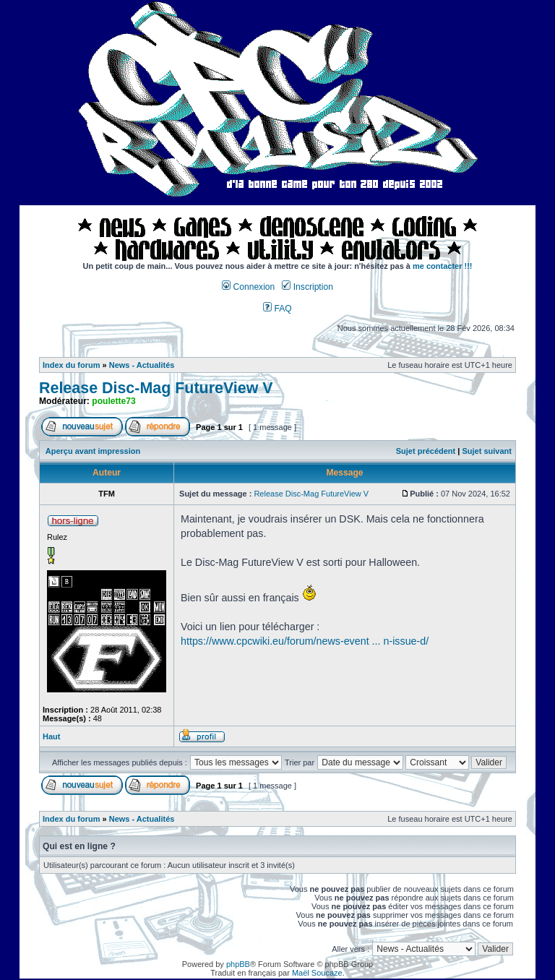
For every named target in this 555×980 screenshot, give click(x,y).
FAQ (277, 309)
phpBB (238, 964)
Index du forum (71, 365)
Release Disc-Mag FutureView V (156, 388)
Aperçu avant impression (93, 451)
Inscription (307, 287)
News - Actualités (142, 365)
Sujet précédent (426, 451)
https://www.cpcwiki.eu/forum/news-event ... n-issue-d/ (305, 641)
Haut (51, 736)
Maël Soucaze (317, 973)
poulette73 (113, 401)
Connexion (248, 287)
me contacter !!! (443, 266)
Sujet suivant (486, 451)
